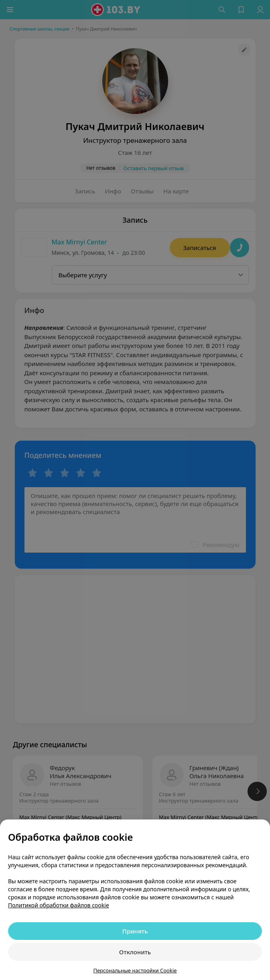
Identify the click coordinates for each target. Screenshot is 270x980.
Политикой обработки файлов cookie (59, 905)
